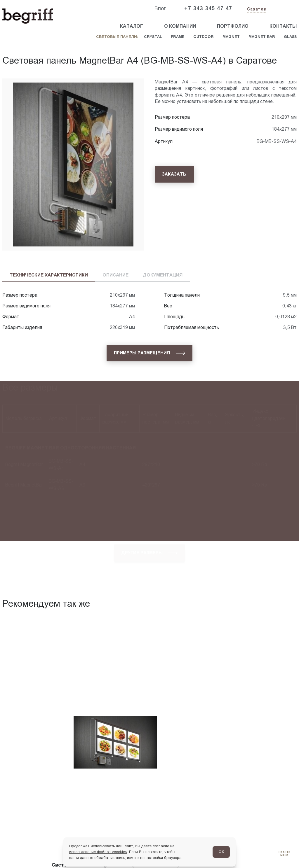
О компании (180, 26)
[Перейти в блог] (284, 853)
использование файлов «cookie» (98, 852)
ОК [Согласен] (221, 852)
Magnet (231, 37)
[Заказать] (174, 174)
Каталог (132, 26)
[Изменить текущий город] (256, 9)
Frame (178, 37)
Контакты (283, 26)
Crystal (153, 37)
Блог (160, 8)
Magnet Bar (262, 37)
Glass (290, 37)
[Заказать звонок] (283, 9)
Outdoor (204, 37)
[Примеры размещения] (149, 353)
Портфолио (233, 26)
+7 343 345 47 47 (208, 8)
